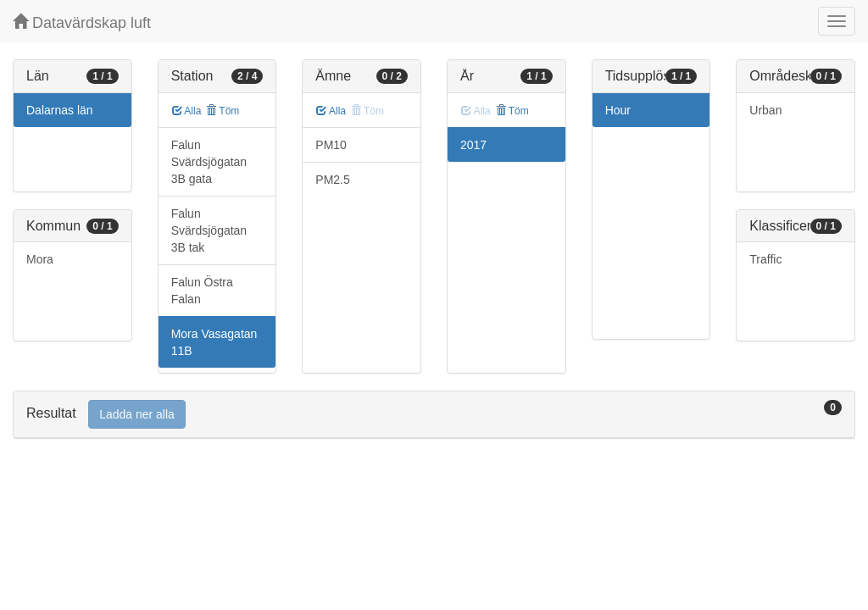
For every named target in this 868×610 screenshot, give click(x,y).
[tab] (434, 415)
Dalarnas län (60, 110)
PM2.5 (332, 180)
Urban (765, 110)
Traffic (765, 259)
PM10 (331, 145)
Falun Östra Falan (202, 291)
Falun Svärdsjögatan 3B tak (209, 230)
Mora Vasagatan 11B (214, 342)
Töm (223, 111)
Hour (618, 110)
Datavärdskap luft (82, 22)
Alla (187, 111)
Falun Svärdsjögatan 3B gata (209, 162)
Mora (40, 259)
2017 (473, 145)
